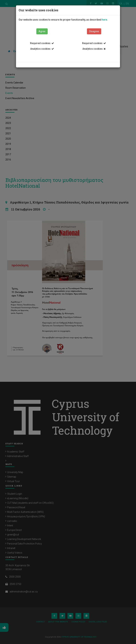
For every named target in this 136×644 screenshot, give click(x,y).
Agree (42, 31)
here (105, 20)
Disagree (94, 31)
